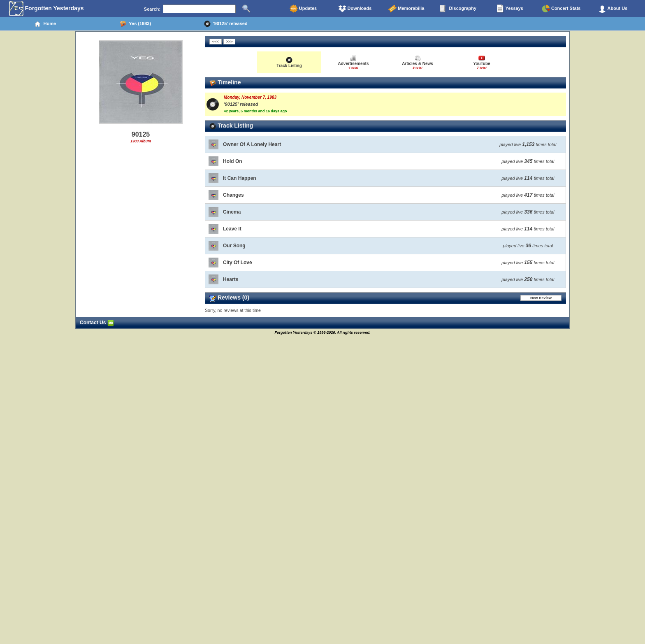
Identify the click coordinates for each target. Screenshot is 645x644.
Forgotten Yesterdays (46, 9)
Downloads (355, 9)
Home (45, 24)
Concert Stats (561, 9)
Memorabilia (406, 9)
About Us (613, 9)
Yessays (510, 9)
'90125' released (226, 24)
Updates (303, 9)
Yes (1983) (135, 24)
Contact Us (97, 323)
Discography (458, 9)
